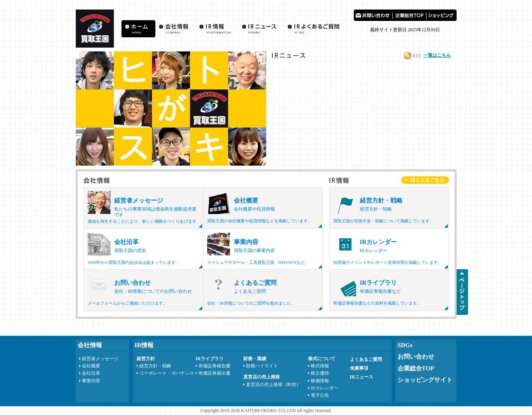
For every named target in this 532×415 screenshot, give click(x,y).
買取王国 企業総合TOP (409, 15)
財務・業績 (255, 359)
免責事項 (359, 368)
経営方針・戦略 (155, 366)
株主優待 (320, 373)
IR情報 (217, 29)
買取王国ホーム (138, 29)
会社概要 (91, 366)
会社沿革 (91, 373)
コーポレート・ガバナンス (167, 373)
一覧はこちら (437, 55)
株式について (322, 359)
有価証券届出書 (214, 373)
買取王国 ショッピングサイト (442, 15)
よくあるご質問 (315, 29)
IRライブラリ (210, 359)
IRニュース (261, 29)
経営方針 (146, 359)
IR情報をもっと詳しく (425, 180)
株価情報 (320, 381)
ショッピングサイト (425, 380)
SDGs (405, 345)
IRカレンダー (324, 388)
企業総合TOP (416, 368)
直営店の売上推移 (262, 377)
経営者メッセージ (100, 359)
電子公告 (320, 395)
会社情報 (176, 29)
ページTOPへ (462, 292)
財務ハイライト (262, 366)
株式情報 (320, 366)
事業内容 (91, 381)
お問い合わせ (373, 15)
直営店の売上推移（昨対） (273, 385)
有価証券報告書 (214, 366)
